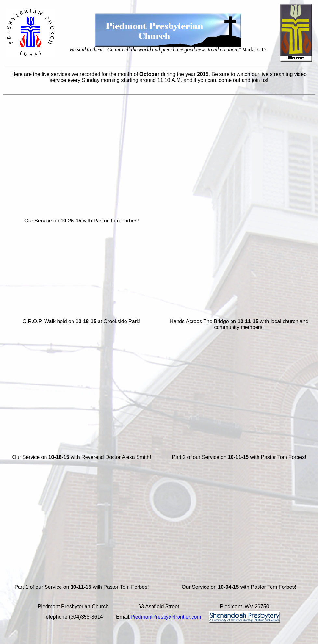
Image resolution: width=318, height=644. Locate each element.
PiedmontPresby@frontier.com (166, 617)
